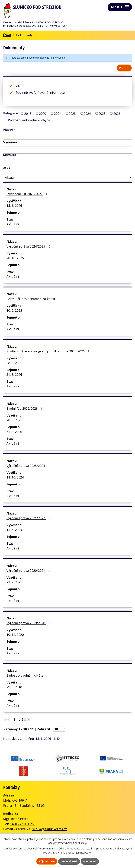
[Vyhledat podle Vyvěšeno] (67, 150)
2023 (72, 113)
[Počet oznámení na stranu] (59, 729)
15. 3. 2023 (14, 530)
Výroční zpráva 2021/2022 (29, 518)
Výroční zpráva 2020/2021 (29, 570)
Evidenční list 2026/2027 (28, 194)
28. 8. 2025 (14, 363)
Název (8, 130)
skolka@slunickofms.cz (49, 829)
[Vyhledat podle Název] (67, 136)
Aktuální (13, 224)
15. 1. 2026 (14, 206)
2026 (117, 113)
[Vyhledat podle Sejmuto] (67, 164)
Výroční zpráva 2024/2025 (29, 246)
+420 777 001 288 (23, 824)
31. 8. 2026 (14, 374)
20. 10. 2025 (15, 258)
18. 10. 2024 (15, 477)
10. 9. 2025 (14, 310)
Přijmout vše (47, 861)
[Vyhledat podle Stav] (67, 178)
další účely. (81, 843)
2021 (57, 113)
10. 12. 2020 (15, 635)
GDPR (20, 86)
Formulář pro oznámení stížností (35, 299)
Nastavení (90, 861)
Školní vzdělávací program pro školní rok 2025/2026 (49, 351)
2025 (102, 113)
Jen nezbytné (69, 861)
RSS (124, 68)
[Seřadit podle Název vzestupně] (15, 128)
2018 (28, 113)
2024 (87, 113)
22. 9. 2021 (14, 582)
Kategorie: (11, 113)
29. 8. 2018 (14, 687)
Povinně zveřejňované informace (40, 93)
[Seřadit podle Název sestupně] (15, 129)
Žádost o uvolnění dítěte (25, 675)
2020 (43, 113)
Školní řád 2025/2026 (25, 408)
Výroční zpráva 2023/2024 (29, 466)
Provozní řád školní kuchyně (29, 120)
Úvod (7, 35)
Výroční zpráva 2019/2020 (29, 623)
